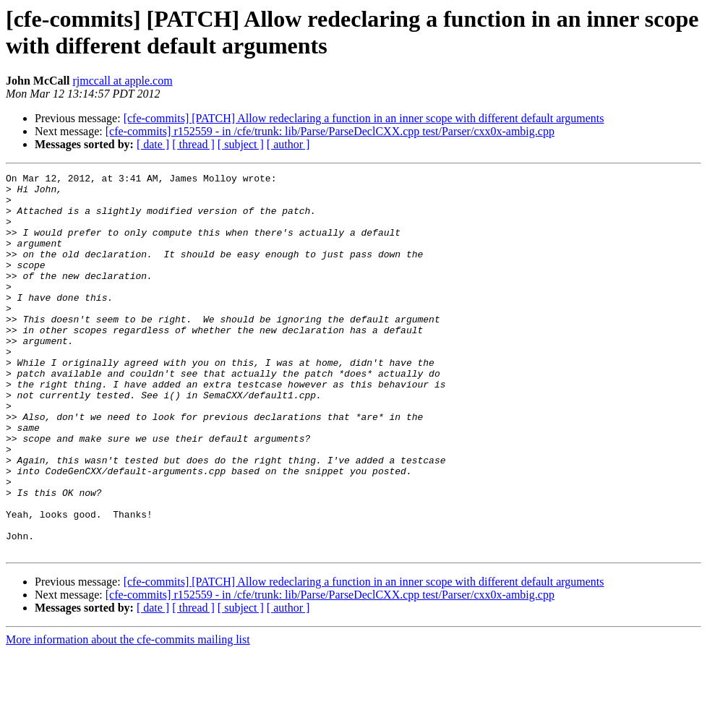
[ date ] (153, 144)
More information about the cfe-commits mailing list (128, 715)
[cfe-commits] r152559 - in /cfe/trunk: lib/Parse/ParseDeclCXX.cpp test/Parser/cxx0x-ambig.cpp (330, 131)
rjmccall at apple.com (122, 81)
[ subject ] (241, 144)
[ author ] (288, 144)
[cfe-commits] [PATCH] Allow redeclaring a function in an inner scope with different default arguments (364, 118)
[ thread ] (193, 144)
